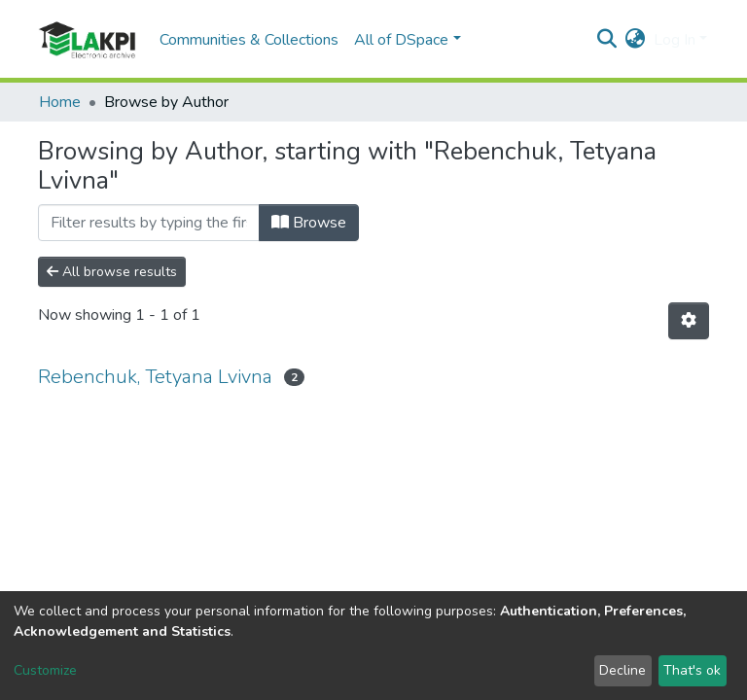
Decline (622, 670)
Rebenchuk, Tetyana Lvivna (155, 377)
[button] (636, 40)
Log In (675, 40)
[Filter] (149, 223)
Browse (309, 223)
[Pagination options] (689, 321)
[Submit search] (607, 40)
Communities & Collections (249, 40)
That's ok (692, 670)
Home (60, 102)
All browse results (112, 272)
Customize (45, 670)
